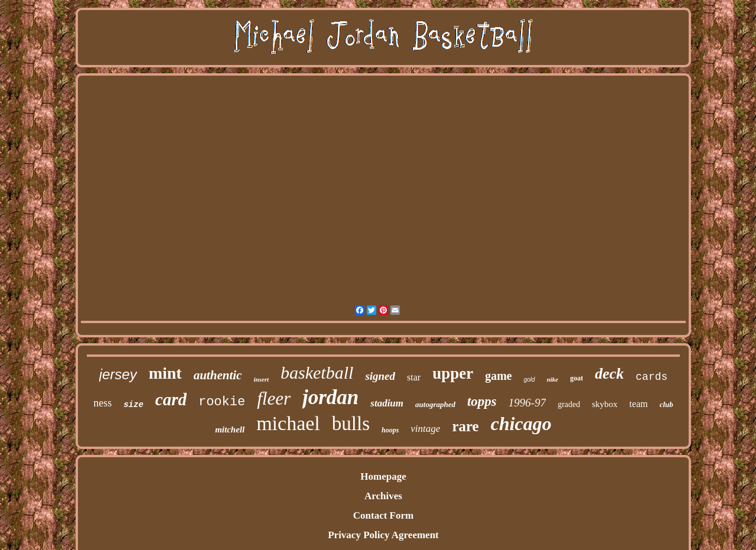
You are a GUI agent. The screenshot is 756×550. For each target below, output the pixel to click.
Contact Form (383, 515)
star (414, 377)
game (498, 376)
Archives (383, 496)
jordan (330, 397)
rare (465, 426)
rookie (222, 402)
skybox (605, 404)
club (667, 404)
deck (609, 374)
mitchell (230, 429)
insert (261, 379)
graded (569, 404)
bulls (351, 424)
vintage (425, 429)
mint (165, 373)
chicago (521, 424)
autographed (435, 404)
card (171, 399)
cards (651, 377)
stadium (387, 403)
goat (576, 378)
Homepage (383, 476)
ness (102, 403)
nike (553, 379)
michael (288, 423)
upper (453, 373)
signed (380, 376)
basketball (317, 372)
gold (529, 380)
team (639, 404)
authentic (218, 375)
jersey (118, 374)
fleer (274, 398)
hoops (390, 430)
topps (482, 401)
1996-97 (527, 403)
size (133, 405)
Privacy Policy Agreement (383, 535)
